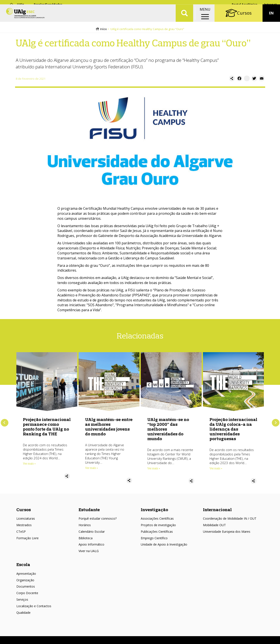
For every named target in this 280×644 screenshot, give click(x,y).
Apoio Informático (91, 545)
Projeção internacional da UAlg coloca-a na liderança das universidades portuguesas (233, 430)
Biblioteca (86, 539)
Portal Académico (245, 4)
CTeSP (21, 532)
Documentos (26, 587)
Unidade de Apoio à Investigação (164, 545)
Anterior (4, 424)
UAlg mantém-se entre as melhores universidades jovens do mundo (109, 428)
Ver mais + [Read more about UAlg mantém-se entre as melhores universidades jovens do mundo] (92, 469)
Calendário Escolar (92, 532)
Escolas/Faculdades (48, 4)
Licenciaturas (26, 520)
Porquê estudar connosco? (98, 520)
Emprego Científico (154, 539)
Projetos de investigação (158, 526)
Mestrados (24, 526)
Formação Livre (27, 539)
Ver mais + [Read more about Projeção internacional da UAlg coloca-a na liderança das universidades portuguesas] (216, 469)
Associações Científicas (157, 520)
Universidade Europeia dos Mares (227, 532)
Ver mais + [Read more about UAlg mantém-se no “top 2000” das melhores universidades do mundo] (154, 469)
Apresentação (26, 574)
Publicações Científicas (157, 532)
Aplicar (184, 17)
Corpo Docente (27, 594)
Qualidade (23, 613)
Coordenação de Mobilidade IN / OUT (230, 520)
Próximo (276, 424)
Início (104, 30)
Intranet (270, 4)
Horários (85, 526)
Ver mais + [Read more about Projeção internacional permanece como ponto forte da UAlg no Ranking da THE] (29, 465)
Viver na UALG (89, 552)
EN (271, 17)
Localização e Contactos (34, 607)
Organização (25, 581)
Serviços (22, 601)
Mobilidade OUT (214, 526)
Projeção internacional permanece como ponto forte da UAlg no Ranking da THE (47, 428)
